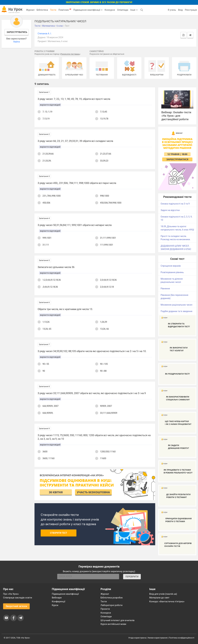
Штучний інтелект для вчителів (117, 620)
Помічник (65, 10)
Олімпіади (106, 616)
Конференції (59, 601)
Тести (53, 10)
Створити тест (59, 533)
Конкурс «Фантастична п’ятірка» (167, 601)
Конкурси (110, 10)
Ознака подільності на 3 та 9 (175, 204)
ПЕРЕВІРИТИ (132, 577)
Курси (55, 605)
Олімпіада (123, 10)
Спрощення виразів (171, 266)
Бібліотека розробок (112, 598)
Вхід (181, 10)
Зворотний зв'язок (16, 606)
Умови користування (157, 638)
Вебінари (57, 598)
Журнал (30, 10)
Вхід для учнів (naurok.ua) (163, 594)
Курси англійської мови (113, 624)
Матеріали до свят (159, 598)
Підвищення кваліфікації (88, 10)
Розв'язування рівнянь (172, 272)
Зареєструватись (17, 32)
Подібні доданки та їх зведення (176, 311)
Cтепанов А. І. (45, 34)
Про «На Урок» (11, 594)
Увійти (16, 42)
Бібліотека (42, 10)
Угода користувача (137, 638)
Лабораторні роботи (112, 605)
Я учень (172, 10)
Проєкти (105, 609)
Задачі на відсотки (170, 210)
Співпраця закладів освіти (18, 598)
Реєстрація (191, 10)
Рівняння (165, 289)
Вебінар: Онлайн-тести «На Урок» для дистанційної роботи (176, 116)
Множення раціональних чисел (176, 305)
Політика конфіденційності (182, 638)
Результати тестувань (70, 54)
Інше (134, 10)
